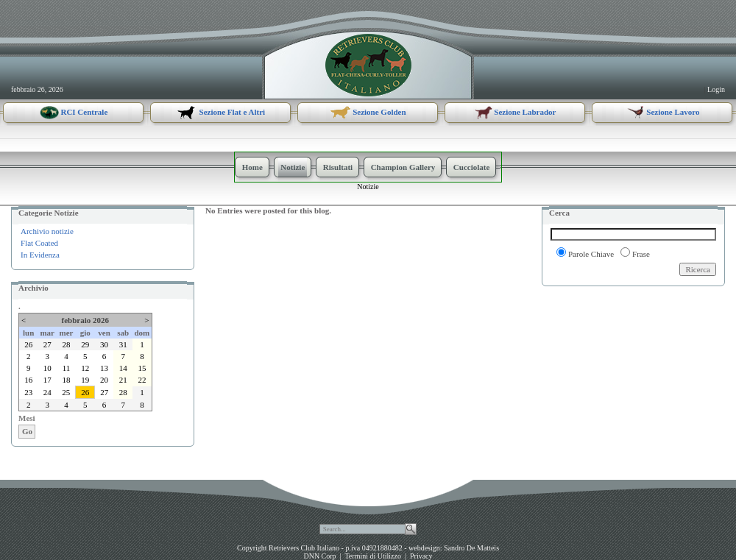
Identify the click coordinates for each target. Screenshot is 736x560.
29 (85, 344)
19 (85, 380)
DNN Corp (319, 556)
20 (104, 380)
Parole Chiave (591, 254)
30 (104, 344)
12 (85, 368)
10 (47, 368)
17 (47, 380)
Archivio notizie (47, 231)
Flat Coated (39, 243)
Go (27, 431)
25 (66, 392)
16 (28, 380)
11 (67, 368)
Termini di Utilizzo (373, 556)
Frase (641, 254)
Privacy (421, 556)
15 (142, 368)
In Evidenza (40, 255)
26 (28, 344)
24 (47, 392)
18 (66, 380)
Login (716, 89)
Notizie (368, 187)
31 (123, 344)
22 (142, 380)
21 (123, 380)
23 (28, 392)
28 (66, 344)
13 (104, 368)
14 (123, 368)
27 (47, 344)
